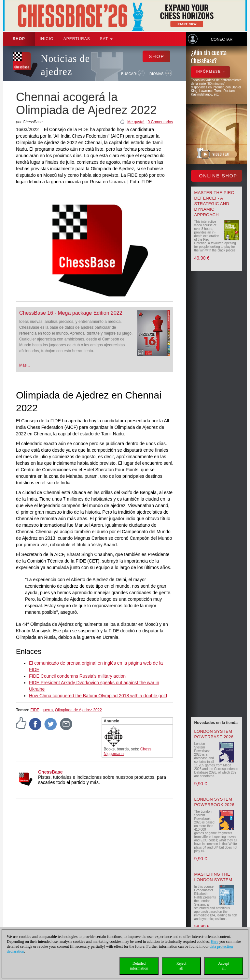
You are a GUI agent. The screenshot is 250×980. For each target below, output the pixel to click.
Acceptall (224, 966)
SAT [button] (106, 39)
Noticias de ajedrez (65, 65)
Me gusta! (136, 122)
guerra (47, 710)
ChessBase (50, 772)
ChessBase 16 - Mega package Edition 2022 (71, 313)
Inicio (47, 39)
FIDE (35, 710)
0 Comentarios (160, 122)
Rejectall (181, 966)
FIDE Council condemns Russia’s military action (77, 676)
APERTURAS (77, 39)
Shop (19, 39)
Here (214, 942)
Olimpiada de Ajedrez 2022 (78, 710)
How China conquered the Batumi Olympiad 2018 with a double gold (98, 696)
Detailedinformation (139, 966)
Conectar (222, 39)
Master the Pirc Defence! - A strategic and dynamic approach (214, 204)
